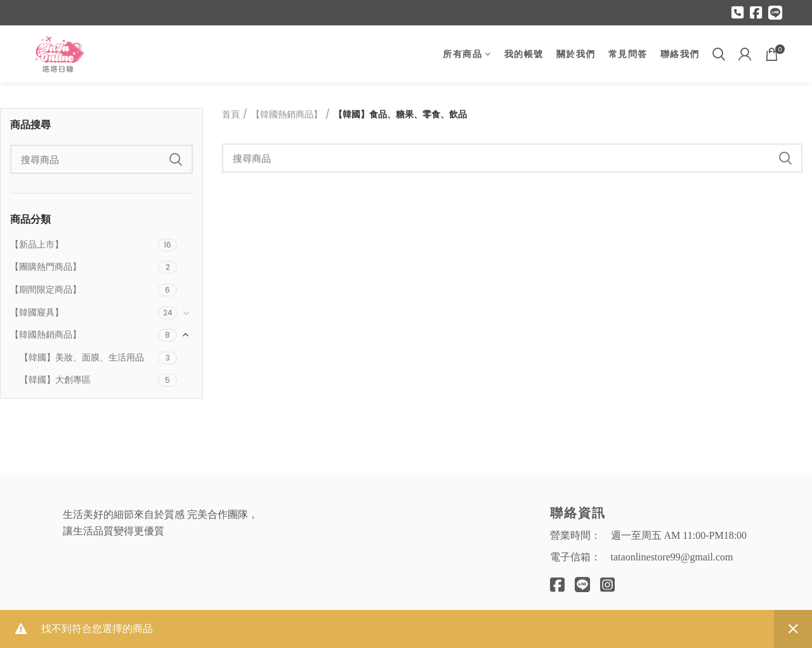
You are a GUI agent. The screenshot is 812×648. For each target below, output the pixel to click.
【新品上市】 (37, 244)
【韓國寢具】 (37, 312)
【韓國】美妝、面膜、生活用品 (82, 357)
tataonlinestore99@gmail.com (672, 557)
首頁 (231, 114)
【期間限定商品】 (46, 289)
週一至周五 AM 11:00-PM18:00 (679, 535)
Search (176, 159)
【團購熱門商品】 (46, 267)
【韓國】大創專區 (55, 380)
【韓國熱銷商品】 (46, 334)
